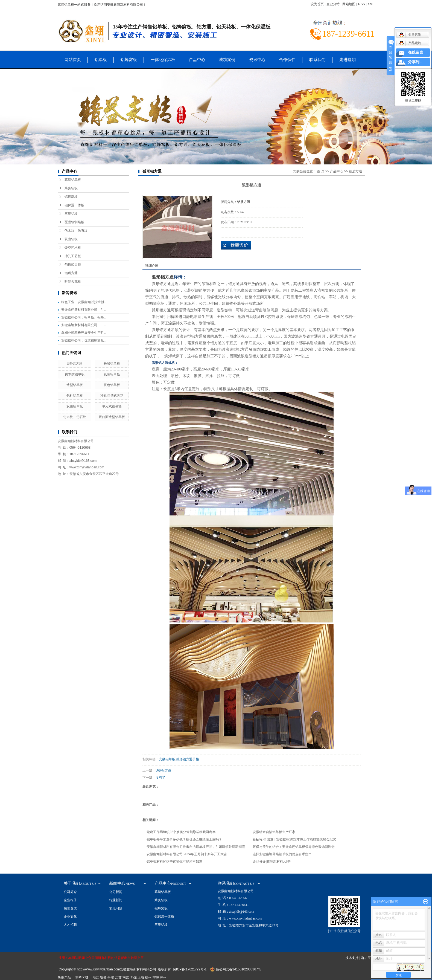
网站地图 (349, 4)
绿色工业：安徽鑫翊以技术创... (84, 302)
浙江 (96, 978)
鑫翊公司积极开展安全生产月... (84, 333)
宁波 (156, 978)
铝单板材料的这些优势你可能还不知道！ (176, 862)
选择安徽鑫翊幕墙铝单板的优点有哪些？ (282, 854)
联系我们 (317, 60)
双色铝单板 (112, 385)
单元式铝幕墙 (112, 406)
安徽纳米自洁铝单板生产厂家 (274, 832)
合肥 (111, 978)
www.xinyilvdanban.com (87, 467)
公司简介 (70, 892)
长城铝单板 (112, 364)
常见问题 (116, 908)
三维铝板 (71, 214)
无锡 (133, 978)
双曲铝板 (71, 239)
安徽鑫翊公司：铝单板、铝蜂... (84, 317)
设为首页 (317, 4)
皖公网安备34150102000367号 (239, 969)
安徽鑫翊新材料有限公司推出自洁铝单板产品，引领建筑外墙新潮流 (196, 847)
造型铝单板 (75, 385)
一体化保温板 (163, 60)
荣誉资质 (70, 908)
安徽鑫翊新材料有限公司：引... (84, 310)
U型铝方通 (75, 364)
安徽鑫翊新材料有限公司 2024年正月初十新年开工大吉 (187, 854)
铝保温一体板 (74, 205)
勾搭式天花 (73, 265)
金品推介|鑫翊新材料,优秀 (272, 862)
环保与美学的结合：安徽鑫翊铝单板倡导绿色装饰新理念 (294, 847)
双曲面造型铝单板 (112, 417)
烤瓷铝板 (71, 188)
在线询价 (236, 245)
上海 (141, 978)
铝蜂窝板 (129, 60)
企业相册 (70, 900)
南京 (126, 978)
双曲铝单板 (75, 406)
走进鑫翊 (348, 60)
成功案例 (227, 60)
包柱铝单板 (75, 396)
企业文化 (70, 917)
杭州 (148, 978)
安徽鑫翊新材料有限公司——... (84, 325)
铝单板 (101, 60)
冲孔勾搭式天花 (112, 396)
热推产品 (64, 978)
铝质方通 (71, 273)
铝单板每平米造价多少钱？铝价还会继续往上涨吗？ (184, 839)
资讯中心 (257, 60)
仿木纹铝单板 (75, 374)
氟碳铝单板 (112, 374)
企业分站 (333, 4)
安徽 (103, 978)
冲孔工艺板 (73, 256)
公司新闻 (116, 892)
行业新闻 (116, 900)
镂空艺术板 (73, 248)
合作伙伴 (287, 60)
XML (371, 4)
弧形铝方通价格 (188, 759)
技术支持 (352, 958)
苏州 (163, 978)
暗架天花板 (73, 282)
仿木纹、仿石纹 (76, 231)
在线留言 (416, 52)
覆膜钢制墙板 (74, 222)
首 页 (321, 171)
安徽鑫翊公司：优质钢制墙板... (84, 340)
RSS (362, 4)
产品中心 (197, 60)
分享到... (415, 62)
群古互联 (368, 958)
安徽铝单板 (167, 759)
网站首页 (73, 60)
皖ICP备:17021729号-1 (190, 969)
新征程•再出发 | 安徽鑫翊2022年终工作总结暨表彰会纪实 (294, 839)
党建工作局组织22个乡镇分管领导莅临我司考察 (181, 832)
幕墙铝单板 (73, 180)
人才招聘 (70, 925)
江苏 (118, 978)
